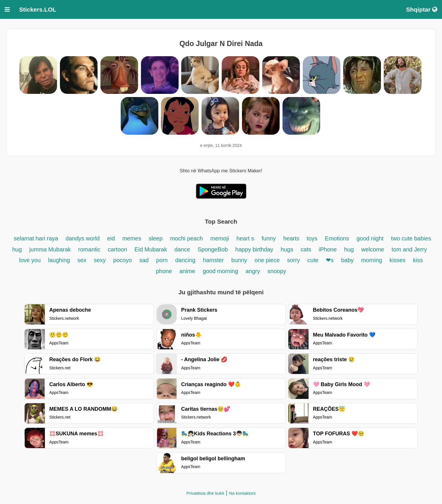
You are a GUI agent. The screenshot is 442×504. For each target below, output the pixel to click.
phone (164, 271)
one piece (267, 260)
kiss (418, 260)
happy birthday (255, 249)
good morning (220, 271)
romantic (90, 249)
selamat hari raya (36, 238)
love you (31, 260)
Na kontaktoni (242, 493)
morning (373, 260)
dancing (185, 260)
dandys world (84, 238)
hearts (291, 238)
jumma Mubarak (51, 249)
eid (111, 238)
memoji (220, 238)
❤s (330, 260)
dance (183, 249)
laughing (60, 260)
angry (253, 271)
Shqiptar (422, 9)
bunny (239, 260)
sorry (294, 260)
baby (347, 260)
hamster (213, 260)
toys (312, 238)
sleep (156, 238)
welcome (373, 249)
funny (269, 238)
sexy (100, 260)
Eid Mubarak (152, 249)
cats (306, 249)
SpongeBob (213, 249)
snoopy (277, 271)
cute (313, 260)
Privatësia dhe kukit (205, 493)
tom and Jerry (409, 249)
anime (187, 271)
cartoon (118, 249)
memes (132, 238)
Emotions (337, 238)
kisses (398, 260)
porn (162, 260)
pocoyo (123, 260)
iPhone (329, 249)
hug (349, 249)
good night (370, 238)
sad (144, 260)
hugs (288, 249)
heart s (245, 238)
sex (82, 260)
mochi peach (186, 238)
